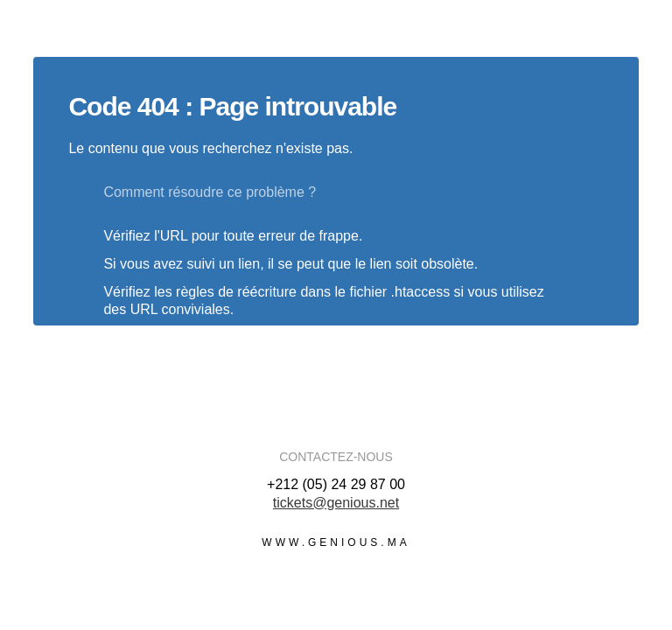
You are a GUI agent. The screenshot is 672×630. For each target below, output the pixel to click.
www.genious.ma (336, 542)
